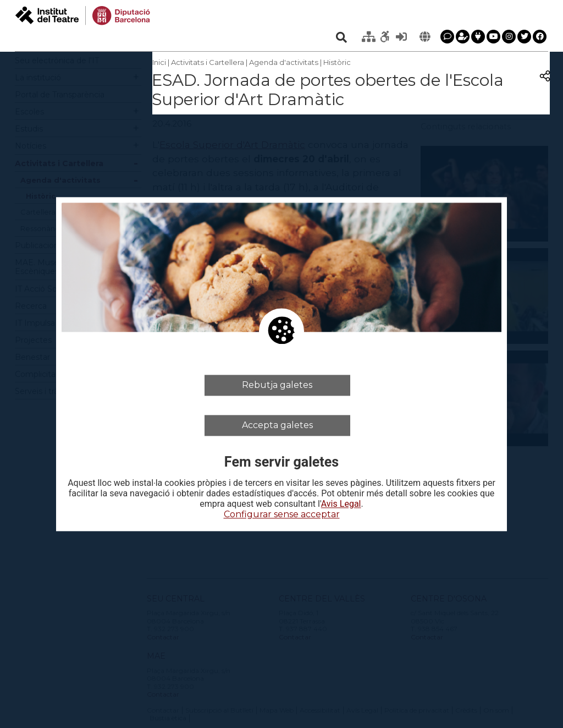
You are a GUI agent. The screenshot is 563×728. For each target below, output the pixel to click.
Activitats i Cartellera (208, 62)
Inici (159, 62)
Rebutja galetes (277, 385)
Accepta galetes (277, 425)
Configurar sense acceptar (282, 515)
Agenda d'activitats (284, 62)
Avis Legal (341, 505)
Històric (337, 62)
